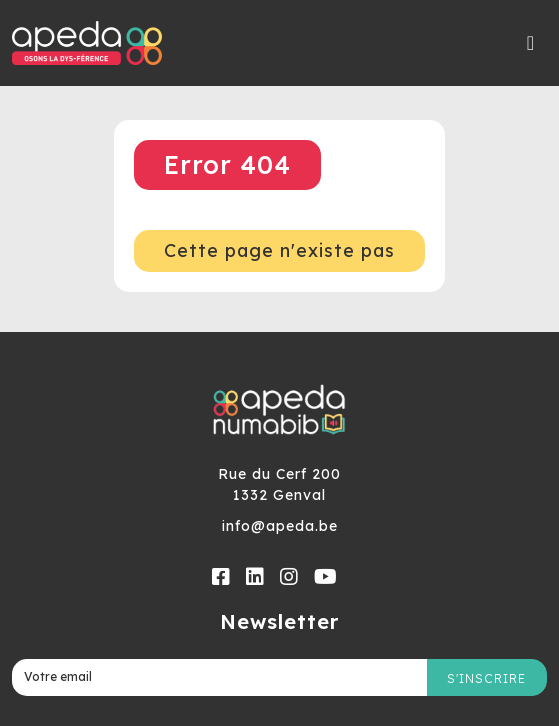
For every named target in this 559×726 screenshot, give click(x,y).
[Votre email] (219, 677)
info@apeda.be (280, 526)
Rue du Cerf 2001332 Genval (279, 484)
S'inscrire (486, 678)
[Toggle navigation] (531, 43)
